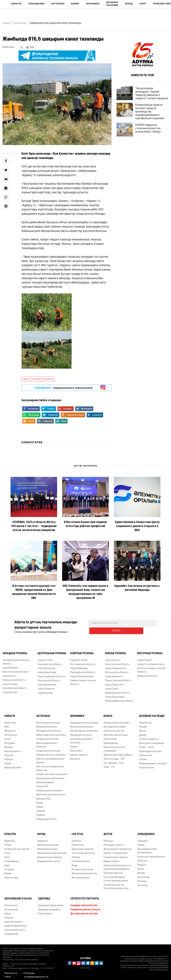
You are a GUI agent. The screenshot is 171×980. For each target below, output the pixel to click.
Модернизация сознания (153, 761)
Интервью (10, 741)
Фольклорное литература (118, 847)
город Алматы (113, 658)
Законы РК (42, 784)
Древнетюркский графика (118, 753)
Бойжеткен (78, 843)
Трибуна (41, 813)
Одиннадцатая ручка (150, 749)
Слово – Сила (146, 745)
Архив (8, 761)
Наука (8, 911)
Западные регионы (15, 651)
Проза (142, 729)
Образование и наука (18, 896)
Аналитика (76, 748)
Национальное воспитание (52, 851)
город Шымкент (114, 674)
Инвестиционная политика (51, 733)
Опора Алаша (147, 765)
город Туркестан (114, 682)
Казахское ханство (114, 729)
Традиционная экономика (84, 720)
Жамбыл (37, 379)
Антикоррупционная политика (81, 739)
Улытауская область (49, 678)
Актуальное (11, 733)
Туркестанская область (118, 678)
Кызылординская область (119, 699)
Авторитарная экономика (84, 729)
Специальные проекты (116, 855)
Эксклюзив (143, 875)
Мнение (9, 745)
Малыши (108, 839)
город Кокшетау (46, 666)
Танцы (8, 843)
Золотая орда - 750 (114, 757)
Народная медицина (49, 907)
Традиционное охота (48, 859)
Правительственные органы (52, 772)
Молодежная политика (49, 729)
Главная (7, 23)
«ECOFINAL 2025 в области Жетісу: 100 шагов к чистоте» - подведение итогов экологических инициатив (34, 526)
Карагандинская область (51, 674)
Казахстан (10, 720)
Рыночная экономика (82, 725)
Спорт (143, 4)
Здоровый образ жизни (51, 903)
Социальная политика (48, 748)
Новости (16, 4)
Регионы (142, 879)
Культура (10, 832)
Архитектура (11, 875)
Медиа (8, 871)
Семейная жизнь (81, 859)
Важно (75, 4)
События (142, 859)
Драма (143, 733)
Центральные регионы (52, 651)
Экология (142, 883)
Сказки (143, 757)
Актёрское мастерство (17, 847)
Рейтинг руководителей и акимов (50, 758)
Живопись (10, 839)
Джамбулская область (117, 691)
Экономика (93, 4)
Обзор (141, 867)
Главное (41, 809)
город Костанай (79, 658)
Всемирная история (114, 725)
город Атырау (10, 682)
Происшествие (13, 765)
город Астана (45, 658)
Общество (10, 729)
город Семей (144, 658)
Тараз (26, 379)
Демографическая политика (46, 743)
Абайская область (147, 674)
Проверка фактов (113, 871)
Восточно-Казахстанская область (151, 668)
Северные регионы (82, 651)
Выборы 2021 (44, 796)
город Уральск (10, 666)
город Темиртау (46, 687)
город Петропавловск (82, 674)
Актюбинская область (15, 686)
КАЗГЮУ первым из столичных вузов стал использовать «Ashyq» (151, 135)
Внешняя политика (47, 725)
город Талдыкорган (116, 666)
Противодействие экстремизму (147, 849)
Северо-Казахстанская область (83, 680)
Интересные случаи (83, 867)
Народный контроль (81, 733)
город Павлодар (79, 666)
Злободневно (36, 4)
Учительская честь (15, 928)
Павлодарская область (83, 670)
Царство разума (13, 920)
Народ (129, 4)
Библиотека (146, 753)
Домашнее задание (82, 847)
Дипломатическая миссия (51, 792)
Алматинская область (117, 662)
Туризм (74, 744)
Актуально (58, 4)
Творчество (145, 720)
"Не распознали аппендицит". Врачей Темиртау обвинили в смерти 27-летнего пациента (150, 96)
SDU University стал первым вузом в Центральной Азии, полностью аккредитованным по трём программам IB (85, 592)
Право (40, 801)
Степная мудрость (149, 737)
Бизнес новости (79, 753)
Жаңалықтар (20, 23)
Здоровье (143, 839)
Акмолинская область (50, 662)
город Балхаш (45, 691)
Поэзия (143, 725)
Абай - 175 (109, 765)
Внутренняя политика (48, 720)
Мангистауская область (16, 670)
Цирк (7, 863)
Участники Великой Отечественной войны (116, 877)
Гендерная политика (47, 737)
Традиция (42, 839)
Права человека (45, 780)
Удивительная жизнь (16, 924)
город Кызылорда (115, 695)
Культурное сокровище (152, 741)
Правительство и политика (51, 753)
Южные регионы (115, 651)
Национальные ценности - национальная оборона (118, 865)
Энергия (9, 915)
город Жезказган (47, 682)
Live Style (78, 832)
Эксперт (9, 753)
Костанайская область (82, 662)
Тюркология (110, 737)
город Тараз (112, 687)
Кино (7, 855)
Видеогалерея (111, 859)
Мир (7, 725)
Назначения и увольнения (50, 776)
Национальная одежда (49, 855)
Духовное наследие (112, 4)
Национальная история (116, 720)
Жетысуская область (117, 670)
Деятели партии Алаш (116, 733)
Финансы (75, 757)
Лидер (141, 843)
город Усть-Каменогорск (151, 662)
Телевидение (12, 859)
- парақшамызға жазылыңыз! (64, 388)
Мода (75, 863)
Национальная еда (47, 847)
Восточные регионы (150, 651)
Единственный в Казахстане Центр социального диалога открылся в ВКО (137, 526)
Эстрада (9, 867)
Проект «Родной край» (116, 851)
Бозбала (76, 839)
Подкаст (142, 863)
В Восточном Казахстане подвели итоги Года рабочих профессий (85, 524)
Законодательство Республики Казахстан (116, 884)
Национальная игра (48, 843)
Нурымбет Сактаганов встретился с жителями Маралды (137, 588)
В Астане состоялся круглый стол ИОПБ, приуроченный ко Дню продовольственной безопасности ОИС (34, 592)
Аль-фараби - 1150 (114, 761)
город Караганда (47, 670)
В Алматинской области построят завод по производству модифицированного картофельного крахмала (153, 117)
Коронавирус (45, 911)
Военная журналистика (84, 871)
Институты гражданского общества (50, 766)
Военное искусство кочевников (114, 747)
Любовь (76, 855)
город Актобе (10, 690)
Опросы (9, 757)
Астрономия (11, 907)
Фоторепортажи (81, 875)
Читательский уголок (83, 851)
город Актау (9, 674)
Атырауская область (14, 678)
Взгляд (141, 871)
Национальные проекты (49, 788)
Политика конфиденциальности (36, 973)
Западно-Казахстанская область (16, 660)
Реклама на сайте (11, 973)
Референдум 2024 (46, 817)
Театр (8, 851)
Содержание (11, 932)
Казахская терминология (151, 855)
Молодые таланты (114, 843)
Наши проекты (12, 749)
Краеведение (111, 741)
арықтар (49, 379)
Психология (11, 903)
